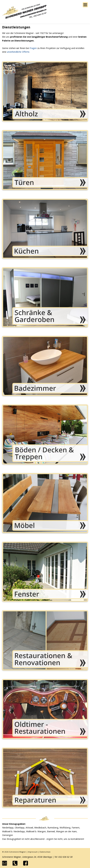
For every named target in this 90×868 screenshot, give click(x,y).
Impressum (33, 852)
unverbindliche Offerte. (18, 52)
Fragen (33, 48)
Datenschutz (45, 852)
